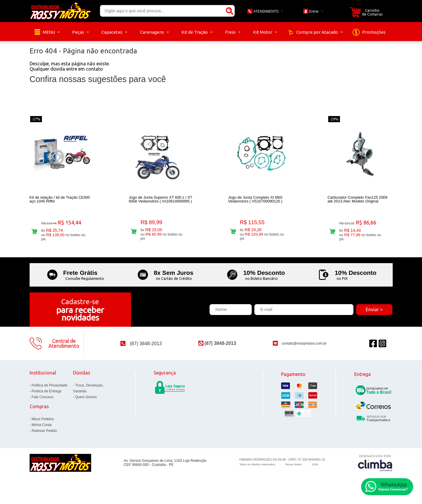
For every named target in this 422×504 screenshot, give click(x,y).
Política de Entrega (46, 394)
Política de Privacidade (50, 388)
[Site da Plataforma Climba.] (375, 466)
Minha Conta (42, 428)
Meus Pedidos (43, 422)
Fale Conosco (42, 400)
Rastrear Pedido (44, 434)
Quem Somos (86, 400)
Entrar (314, 11)
